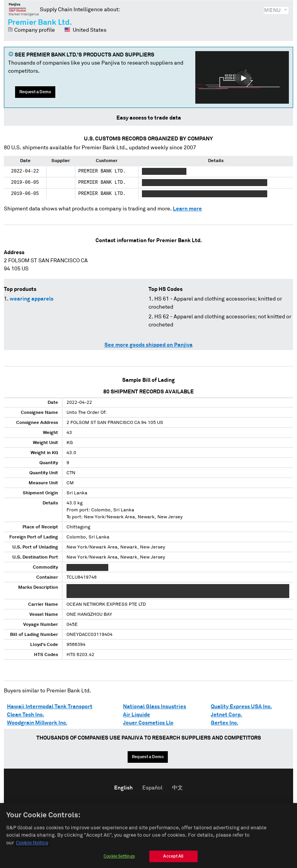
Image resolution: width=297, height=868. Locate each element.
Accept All (173, 861)
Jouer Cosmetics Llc (148, 723)
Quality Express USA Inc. (241, 707)
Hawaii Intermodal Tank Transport (50, 707)
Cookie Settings (119, 861)
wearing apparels (32, 299)
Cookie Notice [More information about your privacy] (32, 848)
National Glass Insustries (154, 707)
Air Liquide (137, 715)
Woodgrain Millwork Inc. (37, 723)
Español (152, 788)
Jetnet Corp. (226, 715)
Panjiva (24, 9)
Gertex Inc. (224, 723)
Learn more (187, 209)
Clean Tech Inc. (26, 715)
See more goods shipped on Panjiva (148, 345)
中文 (178, 788)
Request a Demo (35, 92)
